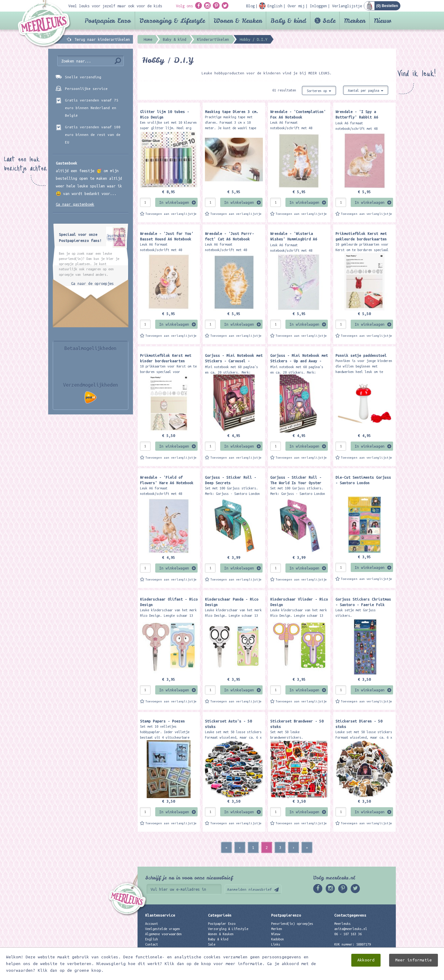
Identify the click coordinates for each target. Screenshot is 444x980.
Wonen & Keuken (238, 21)
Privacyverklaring (161, 950)
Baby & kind (288, 21)
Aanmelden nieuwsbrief (250, 889)
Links (276, 944)
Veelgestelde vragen (163, 929)
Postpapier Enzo (108, 21)
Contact (152, 944)
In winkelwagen (174, 202)
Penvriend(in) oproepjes (292, 924)
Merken (355, 21)
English (152, 939)
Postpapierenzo (286, 915)
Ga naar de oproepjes (92, 283)
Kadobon (277, 939)
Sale (329, 21)
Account (152, 924)
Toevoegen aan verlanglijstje (171, 214)
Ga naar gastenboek (75, 204)
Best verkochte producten (230, 955)
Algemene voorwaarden (163, 934)
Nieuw (383, 21)
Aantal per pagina (366, 91)
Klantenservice (160, 915)
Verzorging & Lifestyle (172, 21)
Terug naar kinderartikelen (102, 39)
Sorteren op (319, 91)
